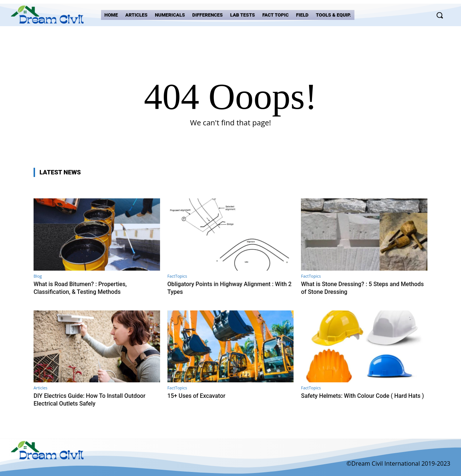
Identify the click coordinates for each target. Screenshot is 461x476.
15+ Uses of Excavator (199, 395)
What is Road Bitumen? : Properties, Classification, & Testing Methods (84, 288)
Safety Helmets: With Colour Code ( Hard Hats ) (358, 399)
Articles (41, 387)
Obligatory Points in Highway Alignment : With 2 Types (225, 288)
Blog (38, 276)
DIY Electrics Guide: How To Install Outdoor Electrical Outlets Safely (94, 399)
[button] (440, 15)
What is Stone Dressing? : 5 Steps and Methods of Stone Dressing (354, 288)
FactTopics (177, 276)
